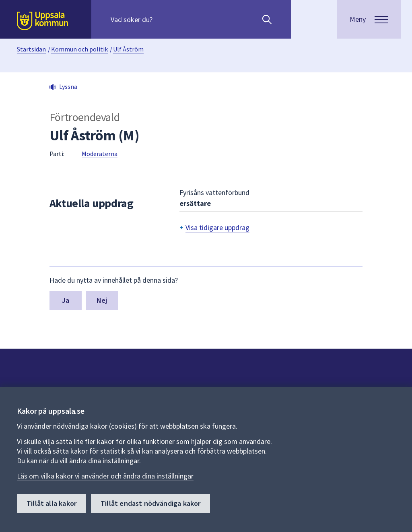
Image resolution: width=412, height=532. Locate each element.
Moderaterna (100, 154)
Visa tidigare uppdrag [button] (217, 227)
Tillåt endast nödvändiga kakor (150, 503)
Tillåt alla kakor (51, 503)
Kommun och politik (79, 49)
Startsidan (31, 49)
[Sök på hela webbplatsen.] (162, 19)
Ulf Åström (128, 49)
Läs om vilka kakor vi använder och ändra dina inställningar (105, 476)
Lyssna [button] (68, 86)
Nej (102, 300)
